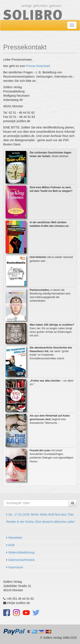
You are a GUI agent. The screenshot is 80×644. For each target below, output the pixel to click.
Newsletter (14, 538)
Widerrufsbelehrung (20, 552)
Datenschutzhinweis (21, 560)
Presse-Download (38, 66)
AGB (10, 545)
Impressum (15, 567)
